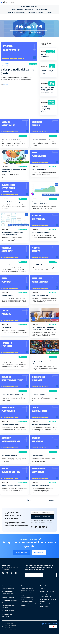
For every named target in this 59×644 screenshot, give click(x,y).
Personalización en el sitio (10, 603)
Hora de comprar (6, 328)
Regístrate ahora (39, 552)
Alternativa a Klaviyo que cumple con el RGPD (47, 72)
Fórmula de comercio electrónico (41, 139)
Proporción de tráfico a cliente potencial (13, 360)
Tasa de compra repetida (39, 170)
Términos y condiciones (47, 591)
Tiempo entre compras (38, 394)
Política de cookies (45, 597)
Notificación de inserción (9, 600)
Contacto (43, 589)
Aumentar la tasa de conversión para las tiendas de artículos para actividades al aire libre (44, 362)
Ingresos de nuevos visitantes (40, 486)
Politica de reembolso (46, 604)
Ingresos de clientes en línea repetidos (13, 202)
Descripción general (8, 589)
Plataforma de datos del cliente (16, 12)
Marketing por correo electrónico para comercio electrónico (30, 9)
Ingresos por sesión (37, 455)
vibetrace (49, 12)
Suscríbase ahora (50, 575)
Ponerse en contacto (21, 552)
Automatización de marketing (30, 6)
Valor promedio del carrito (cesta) (11, 139)
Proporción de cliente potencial (41, 425)
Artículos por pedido (7, 295)
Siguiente (53, 500)
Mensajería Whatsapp (8, 598)
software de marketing (52, 66)
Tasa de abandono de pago (9, 455)
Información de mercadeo (36, 12)
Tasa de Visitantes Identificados (41, 233)
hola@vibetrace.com (51, 624)
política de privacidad (46, 594)
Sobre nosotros (44, 607)
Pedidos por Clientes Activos (40, 295)
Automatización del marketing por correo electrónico (8, 593)
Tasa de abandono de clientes (10, 265)
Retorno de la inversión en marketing (12, 394)
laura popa (5, 85)
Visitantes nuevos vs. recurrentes (11, 486)
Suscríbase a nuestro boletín (42, 517)
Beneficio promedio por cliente (10, 425)
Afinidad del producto (38, 265)
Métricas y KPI (33, 64)
